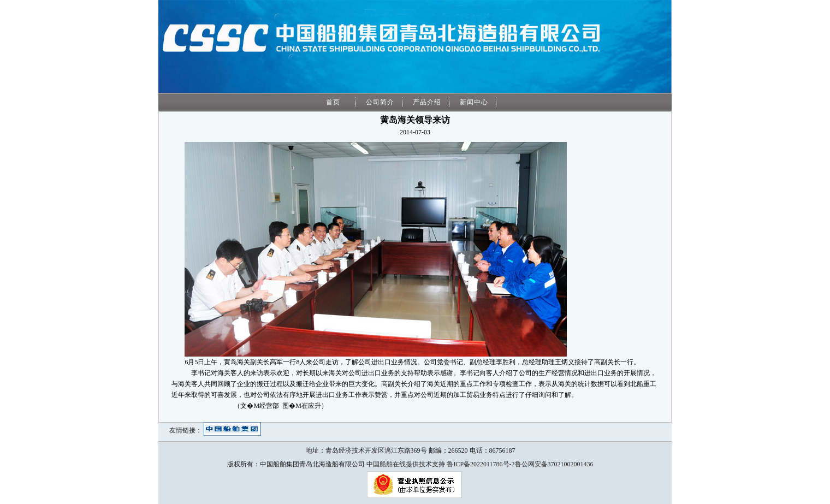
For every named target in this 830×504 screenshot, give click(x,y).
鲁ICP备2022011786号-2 (481, 464)
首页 (333, 102)
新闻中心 (474, 102)
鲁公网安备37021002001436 (554, 464)
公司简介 (380, 102)
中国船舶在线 (386, 464)
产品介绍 (427, 102)
